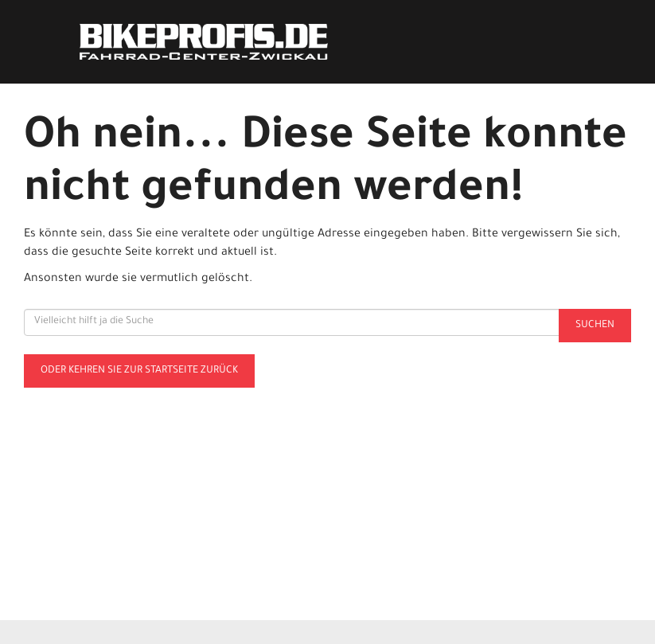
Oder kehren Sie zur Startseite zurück (139, 371)
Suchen (595, 326)
